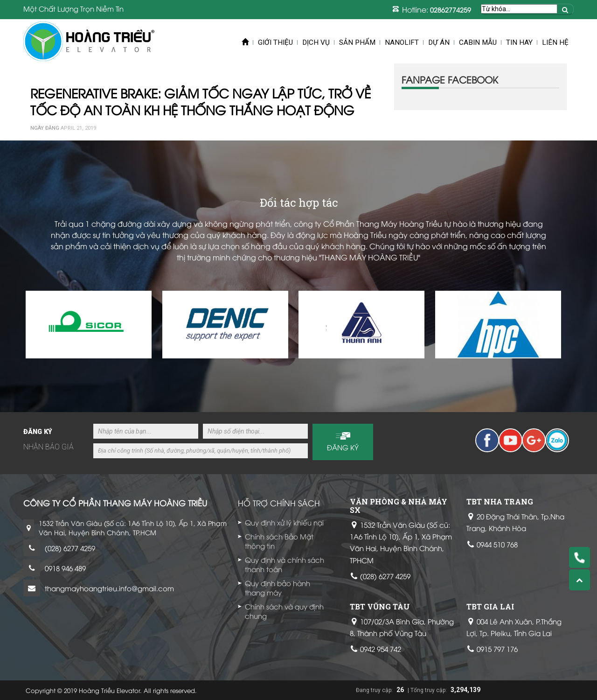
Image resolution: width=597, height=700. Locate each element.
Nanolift (402, 42)
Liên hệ (555, 42)
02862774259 (451, 10)
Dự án (439, 42)
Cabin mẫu (478, 42)
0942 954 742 (381, 649)
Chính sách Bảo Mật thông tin (279, 541)
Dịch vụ (316, 42)
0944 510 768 (497, 544)
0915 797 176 (497, 649)
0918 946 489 (65, 568)
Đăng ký (343, 447)
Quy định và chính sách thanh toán (285, 564)
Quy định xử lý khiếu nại (284, 522)
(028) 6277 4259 (70, 548)
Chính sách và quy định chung (284, 611)
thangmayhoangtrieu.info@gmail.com (109, 588)
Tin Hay (519, 42)
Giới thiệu (275, 42)
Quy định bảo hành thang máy (278, 588)
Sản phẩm (357, 42)
